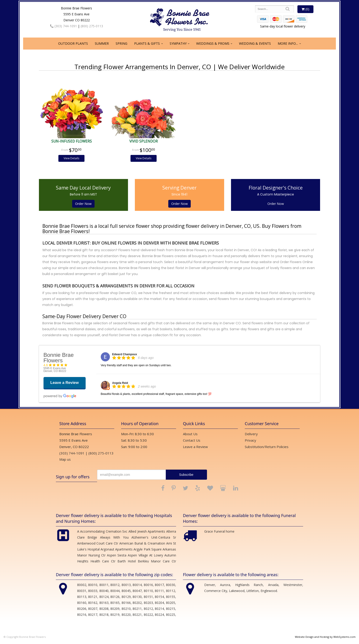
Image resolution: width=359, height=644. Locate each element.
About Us (190, 434)
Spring (121, 43)
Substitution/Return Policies (267, 447)
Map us (65, 459)
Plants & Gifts (147, 43)
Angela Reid (120, 383)
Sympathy (178, 43)
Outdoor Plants (73, 43)
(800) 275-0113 (92, 26)
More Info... (288, 43)
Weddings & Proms (213, 43)
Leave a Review (195, 447)
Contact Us (192, 440)
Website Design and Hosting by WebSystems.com (325, 637)
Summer (102, 43)
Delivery (251, 434)
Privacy (250, 440)
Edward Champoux (125, 354)
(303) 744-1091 (64, 26)
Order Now (83, 204)
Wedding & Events (255, 43)
